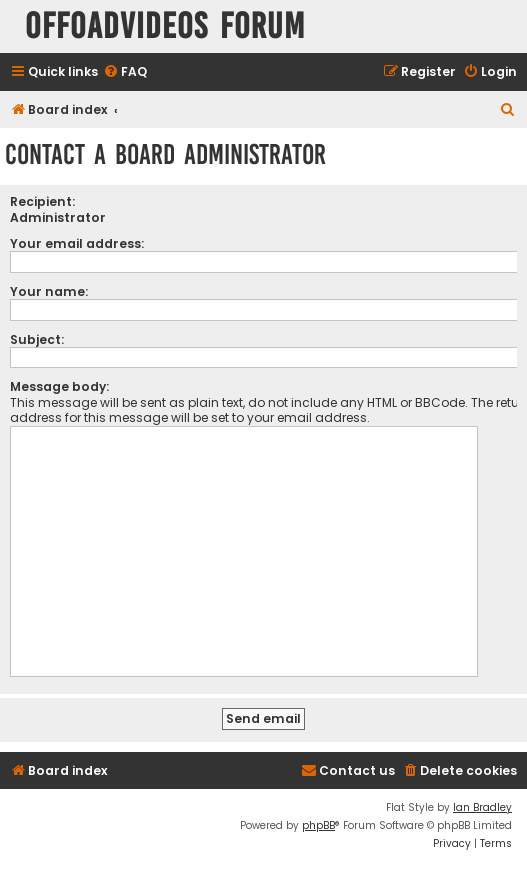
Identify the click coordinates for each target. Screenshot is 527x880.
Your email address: (77, 243)
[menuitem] (125, 72)
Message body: (59, 386)
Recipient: (42, 201)
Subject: (37, 339)
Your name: (49, 291)
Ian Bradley (482, 807)
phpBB (318, 825)
